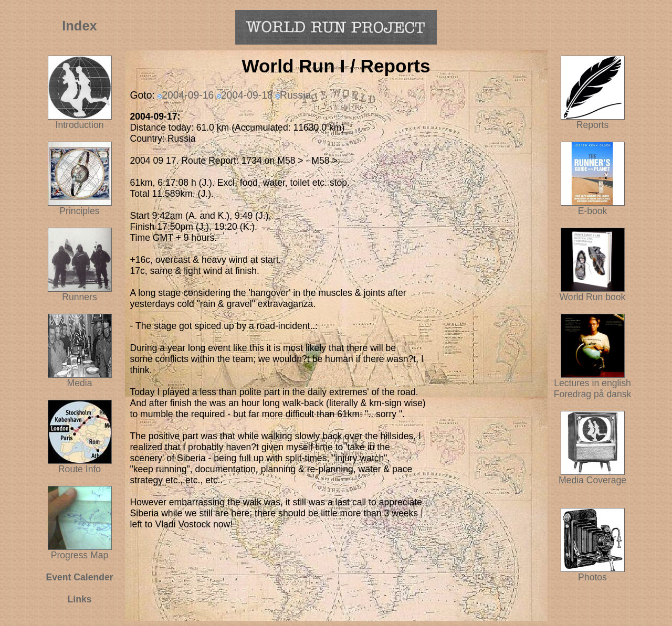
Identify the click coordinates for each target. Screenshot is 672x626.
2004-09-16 (188, 95)
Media (80, 383)
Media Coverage (592, 476)
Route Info (80, 469)
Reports (593, 125)
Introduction (80, 125)
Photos (593, 573)
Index (80, 26)
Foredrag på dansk (593, 394)
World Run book (593, 293)
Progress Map (80, 551)
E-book (593, 211)
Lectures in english (592, 379)
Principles (79, 211)
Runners (80, 297)
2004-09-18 (247, 95)
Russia (295, 95)
